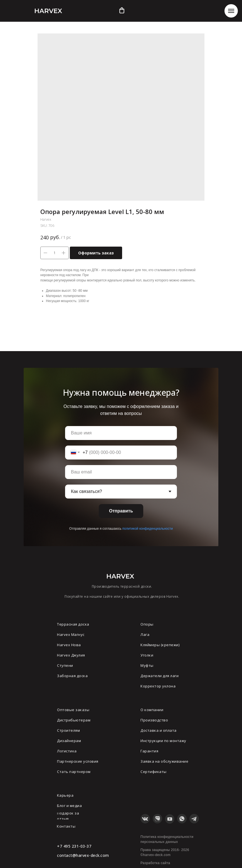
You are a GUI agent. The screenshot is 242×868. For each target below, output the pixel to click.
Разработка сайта (155, 863)
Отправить (121, 511)
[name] (121, 433)
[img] (122, 10)
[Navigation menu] (231, 11)
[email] (121, 472)
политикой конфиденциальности (148, 529)
